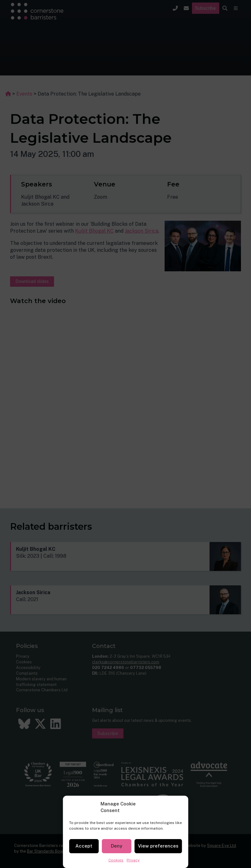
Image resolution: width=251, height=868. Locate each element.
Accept (84, 846)
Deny (117, 846)
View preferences (158, 846)
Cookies (116, 860)
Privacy (133, 860)
